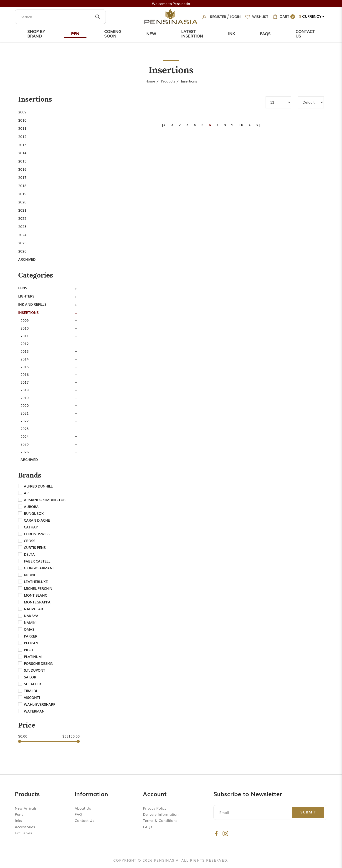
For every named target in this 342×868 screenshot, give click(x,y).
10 (241, 125)
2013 (22, 145)
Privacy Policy (155, 808)
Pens (23, 288)
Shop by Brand (36, 33)
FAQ (78, 814)
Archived (27, 259)
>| (258, 125)
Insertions (189, 81)
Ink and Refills (32, 304)
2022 (22, 218)
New (151, 33)
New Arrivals (26, 808)
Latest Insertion (192, 33)
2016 (22, 169)
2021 (22, 210)
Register (218, 17)
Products (168, 81)
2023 (22, 226)
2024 (22, 235)
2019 (22, 194)
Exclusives (23, 833)
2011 (22, 128)
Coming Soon (113, 33)
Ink (231, 33)
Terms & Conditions (160, 820)
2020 (22, 202)
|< (164, 125)
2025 (22, 243)
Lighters (26, 296)
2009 (22, 112)
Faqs (265, 33)
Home (150, 81)
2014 (22, 153)
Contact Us (305, 33)
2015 (22, 161)
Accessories (25, 827)
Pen (75, 33)
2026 (22, 251)
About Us (83, 808)
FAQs (148, 827)
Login (235, 17)
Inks (18, 820)
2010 (22, 120)
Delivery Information (161, 814)
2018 (22, 185)
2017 (22, 177)
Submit (308, 812)
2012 (22, 136)
